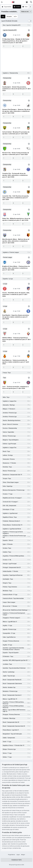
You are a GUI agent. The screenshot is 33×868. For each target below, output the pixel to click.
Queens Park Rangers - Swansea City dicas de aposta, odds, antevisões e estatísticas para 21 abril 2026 (16, 111)
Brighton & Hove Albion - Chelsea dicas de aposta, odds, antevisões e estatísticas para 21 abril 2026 (16, 268)
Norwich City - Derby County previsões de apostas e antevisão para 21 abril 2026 (16, 154)
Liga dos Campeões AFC (10, 30)
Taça (4, 378)
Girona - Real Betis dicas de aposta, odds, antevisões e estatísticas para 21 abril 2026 (16, 294)
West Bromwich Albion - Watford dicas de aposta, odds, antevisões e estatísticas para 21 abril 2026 (16, 241)
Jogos (18, 855)
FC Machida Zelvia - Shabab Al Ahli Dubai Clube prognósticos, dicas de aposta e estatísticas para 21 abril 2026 (16, 41)
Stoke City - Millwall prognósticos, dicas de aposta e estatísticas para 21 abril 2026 (16, 219)
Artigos (23, 855)
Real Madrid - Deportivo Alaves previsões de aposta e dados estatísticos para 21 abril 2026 (16, 317)
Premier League (8, 257)
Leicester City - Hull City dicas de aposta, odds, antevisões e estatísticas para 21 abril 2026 (16, 198)
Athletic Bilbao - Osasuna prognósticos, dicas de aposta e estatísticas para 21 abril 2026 (16, 339)
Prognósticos (12, 855)
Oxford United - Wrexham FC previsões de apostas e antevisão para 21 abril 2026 (16, 133)
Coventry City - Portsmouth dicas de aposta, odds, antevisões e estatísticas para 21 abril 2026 (15, 175)
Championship (7, 78)
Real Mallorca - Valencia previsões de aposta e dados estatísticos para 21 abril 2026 (16, 362)
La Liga (5, 284)
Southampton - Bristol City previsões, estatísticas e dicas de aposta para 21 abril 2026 (16, 89)
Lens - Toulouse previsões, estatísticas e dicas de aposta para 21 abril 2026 (16, 387)
